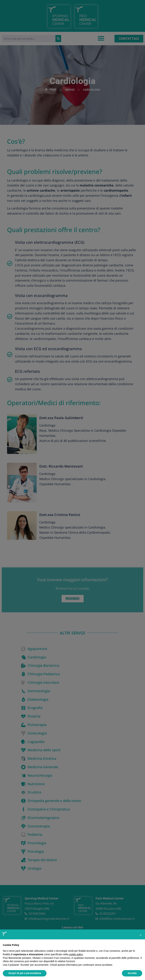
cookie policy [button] (76, 954)
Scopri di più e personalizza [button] (25, 973)
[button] (140, 935)
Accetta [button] (132, 973)
